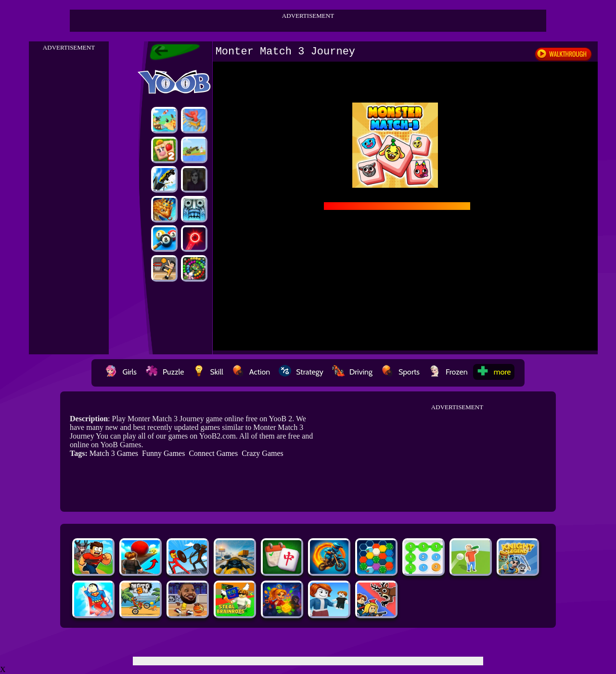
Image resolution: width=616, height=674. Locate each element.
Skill (208, 372)
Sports (400, 372)
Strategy (301, 372)
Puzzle (165, 372)
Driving (352, 372)
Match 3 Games (114, 453)
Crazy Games (263, 453)
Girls (121, 372)
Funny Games (163, 453)
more (494, 372)
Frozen (448, 372)
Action (251, 372)
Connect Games (213, 453)
